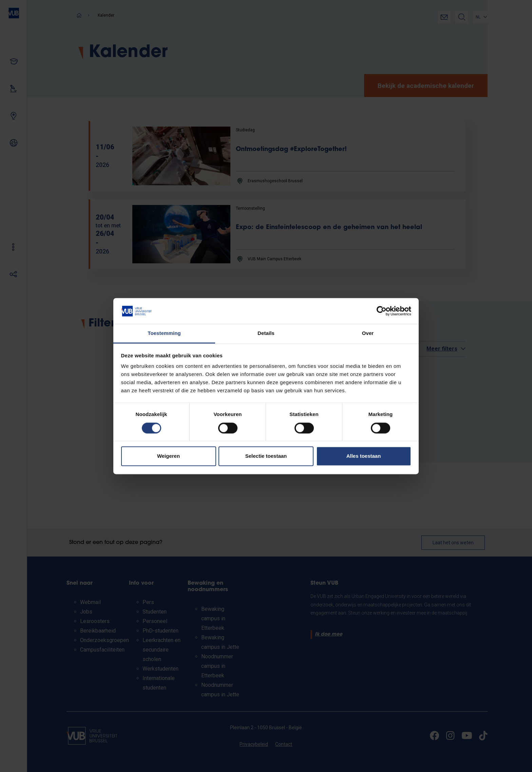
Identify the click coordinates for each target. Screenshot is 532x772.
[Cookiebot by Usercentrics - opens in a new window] (382, 311)
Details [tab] (266, 333)
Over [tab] (368, 333)
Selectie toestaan (266, 456)
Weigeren (168, 456)
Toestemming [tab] (164, 333)
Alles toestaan (364, 456)
